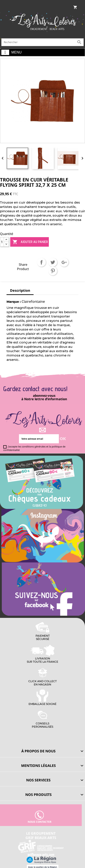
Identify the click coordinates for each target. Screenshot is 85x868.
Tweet (53, 262)
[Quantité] (2, 242)
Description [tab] (20, 290)
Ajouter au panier (30, 242)
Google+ (64, 262)
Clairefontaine (33, 301)
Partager (41, 262)
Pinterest (53, 271)
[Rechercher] (42, 42)
